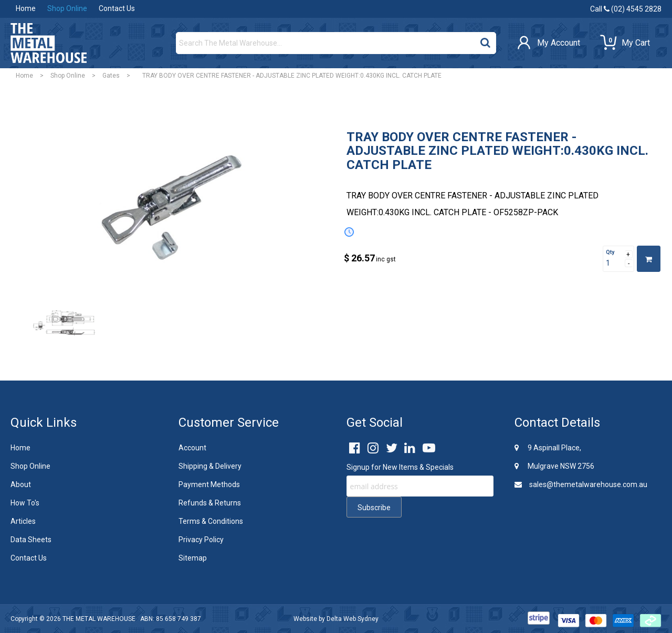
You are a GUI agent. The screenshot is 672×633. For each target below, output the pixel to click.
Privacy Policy (201, 540)
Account (192, 448)
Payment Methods (209, 484)
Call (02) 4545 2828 (626, 9)
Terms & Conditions (211, 521)
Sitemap (193, 558)
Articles (23, 521)
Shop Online (67, 8)
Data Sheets (31, 540)
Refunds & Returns (210, 503)
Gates (111, 76)
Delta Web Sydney (353, 619)
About (21, 484)
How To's (25, 503)
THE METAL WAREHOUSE (99, 619)
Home (26, 8)
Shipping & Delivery (210, 466)
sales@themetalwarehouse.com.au (581, 484)
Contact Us (117, 8)
